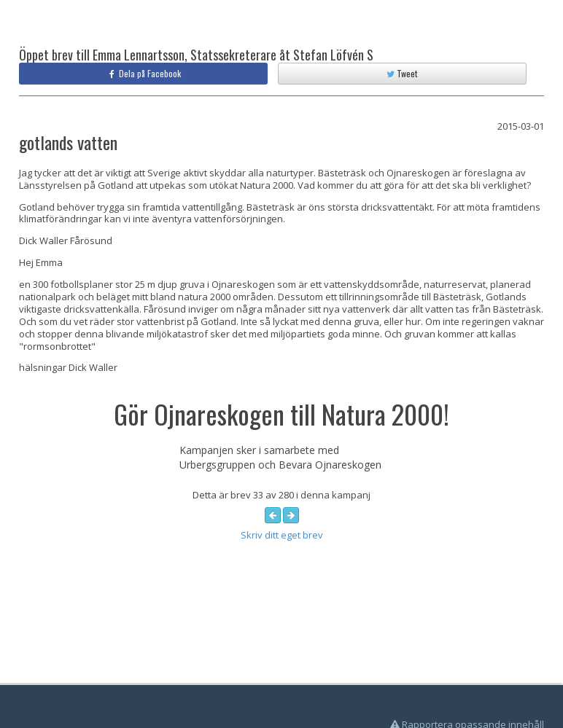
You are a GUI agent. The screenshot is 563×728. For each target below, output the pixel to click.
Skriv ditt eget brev (282, 535)
